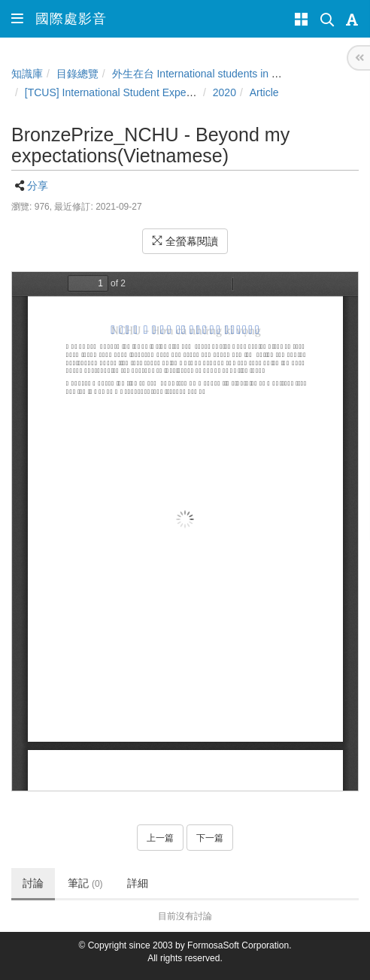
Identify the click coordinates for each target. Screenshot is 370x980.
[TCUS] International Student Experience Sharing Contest (159, 92)
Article (264, 92)
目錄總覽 (77, 74)
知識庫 (27, 74)
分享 (38, 186)
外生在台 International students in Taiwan (208, 74)
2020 (224, 92)
